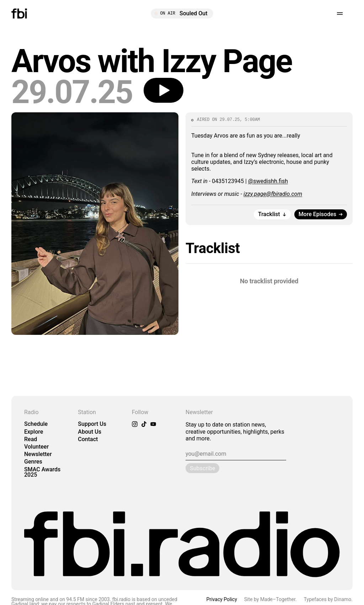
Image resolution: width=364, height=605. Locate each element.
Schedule (36, 424)
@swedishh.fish (268, 181)
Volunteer (36, 447)
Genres (33, 462)
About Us (90, 432)
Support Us (92, 424)
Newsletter (38, 454)
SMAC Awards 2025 (42, 472)
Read (31, 439)
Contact (88, 439)
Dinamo (343, 599)
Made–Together (278, 599)
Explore (34, 432)
